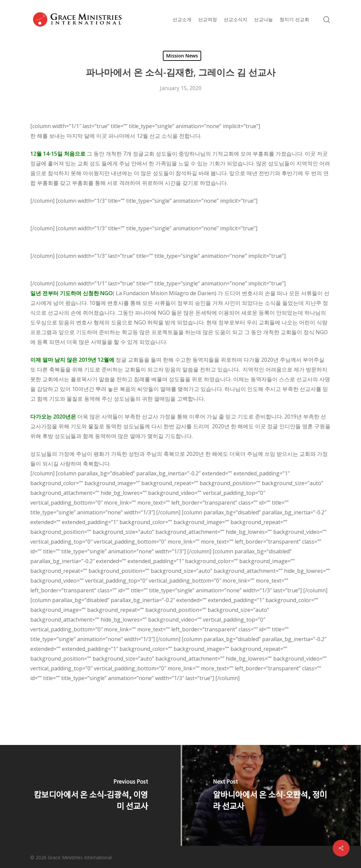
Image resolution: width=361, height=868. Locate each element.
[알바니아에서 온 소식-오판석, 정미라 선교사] (271, 795)
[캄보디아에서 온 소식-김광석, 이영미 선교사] (90, 795)
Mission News (182, 56)
